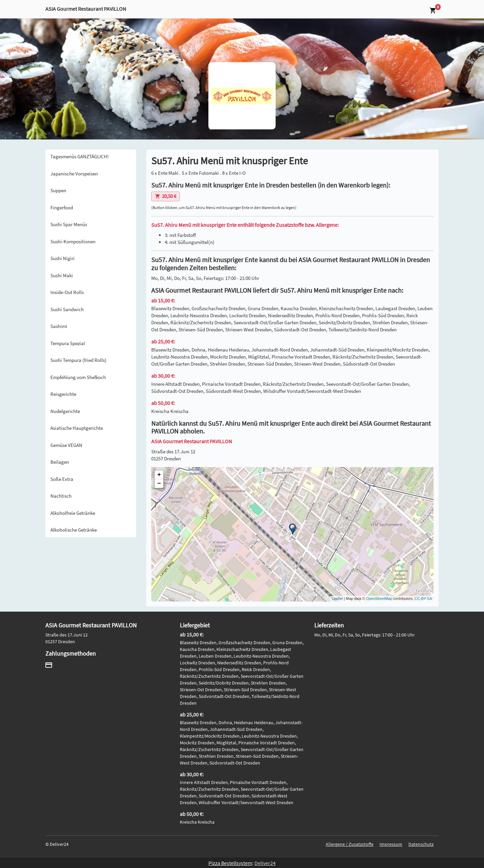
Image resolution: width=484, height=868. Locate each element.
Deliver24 (265, 863)
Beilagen (60, 462)
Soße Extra (62, 479)
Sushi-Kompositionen (73, 241)
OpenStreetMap (379, 598)
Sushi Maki (62, 275)
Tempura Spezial (68, 343)
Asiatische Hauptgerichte (77, 428)
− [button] (159, 484)
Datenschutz (421, 844)
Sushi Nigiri (63, 258)
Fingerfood (62, 208)
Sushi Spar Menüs (69, 224)
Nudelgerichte (65, 411)
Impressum (391, 844)
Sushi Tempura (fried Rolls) (78, 360)
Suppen (58, 190)
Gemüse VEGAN (66, 445)
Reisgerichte (63, 394)
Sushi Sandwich (67, 309)
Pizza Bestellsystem (230, 863)
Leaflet (337, 598)
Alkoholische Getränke (74, 530)
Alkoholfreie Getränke (73, 513)
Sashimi (59, 326)
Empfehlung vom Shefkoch (78, 377)
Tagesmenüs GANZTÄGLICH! (79, 156)
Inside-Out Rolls (67, 292)
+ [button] (159, 475)
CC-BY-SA (423, 598)
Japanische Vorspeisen (74, 174)
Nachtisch (61, 496)
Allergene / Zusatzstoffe (350, 844)
